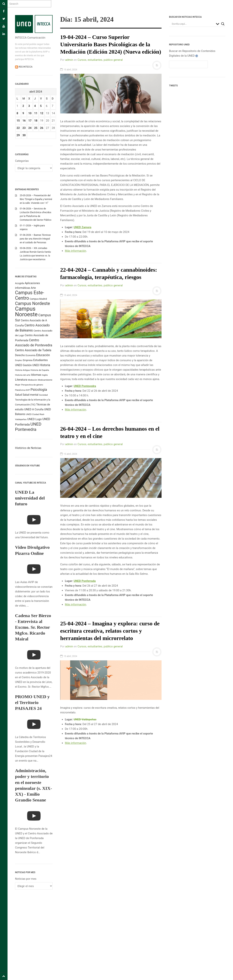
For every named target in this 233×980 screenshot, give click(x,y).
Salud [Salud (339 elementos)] (18, 395)
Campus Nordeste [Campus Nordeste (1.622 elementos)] (33, 304)
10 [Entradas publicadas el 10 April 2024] (30, 113)
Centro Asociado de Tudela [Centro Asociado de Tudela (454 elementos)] (33, 350)
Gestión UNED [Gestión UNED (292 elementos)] (31, 365)
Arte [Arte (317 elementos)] (33, 288)
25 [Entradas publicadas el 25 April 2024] (36, 128)
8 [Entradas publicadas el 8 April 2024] (17, 113)
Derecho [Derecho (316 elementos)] (20, 355)
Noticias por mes (26, 879)
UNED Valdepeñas (85, 719)
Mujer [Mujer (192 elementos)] (18, 385)
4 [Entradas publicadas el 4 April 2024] (35, 106)
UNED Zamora (82, 227)
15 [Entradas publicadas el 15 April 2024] (18, 121)
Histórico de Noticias (28, 448)
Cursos (82, 60)
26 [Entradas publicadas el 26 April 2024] (42, 128)
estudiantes (95, 60)
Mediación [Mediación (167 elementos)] (32, 380)
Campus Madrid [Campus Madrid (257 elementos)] (38, 299)
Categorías (22, 161)
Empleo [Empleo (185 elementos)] (19, 360)
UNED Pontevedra (85, 386)
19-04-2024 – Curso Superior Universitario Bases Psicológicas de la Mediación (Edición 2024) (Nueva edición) (111, 44)
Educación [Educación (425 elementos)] (43, 355)
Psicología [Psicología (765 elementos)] (39, 390)
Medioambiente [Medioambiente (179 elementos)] (45, 380)
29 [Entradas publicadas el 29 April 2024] (18, 135)
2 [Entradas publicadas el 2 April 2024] (23, 106)
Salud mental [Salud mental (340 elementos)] (30, 395)
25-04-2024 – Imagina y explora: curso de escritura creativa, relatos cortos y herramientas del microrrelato (110, 631)
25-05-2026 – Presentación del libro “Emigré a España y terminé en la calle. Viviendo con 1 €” (36, 199)
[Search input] (193, 24)
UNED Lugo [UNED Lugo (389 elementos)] (35, 419)
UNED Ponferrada (85, 581)
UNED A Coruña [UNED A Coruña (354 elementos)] (34, 409)
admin (69, 60)
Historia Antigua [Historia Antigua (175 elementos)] (22, 370)
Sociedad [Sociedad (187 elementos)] (43, 395)
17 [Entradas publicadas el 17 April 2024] (30, 121)
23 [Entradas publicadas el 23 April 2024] (24, 128)
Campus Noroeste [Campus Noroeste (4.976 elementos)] (26, 312)
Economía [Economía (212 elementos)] (31, 355)
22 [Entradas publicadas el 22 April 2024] (18, 128)
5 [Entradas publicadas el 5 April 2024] (41, 106)
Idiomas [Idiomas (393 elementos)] (36, 375)
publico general (113, 60)
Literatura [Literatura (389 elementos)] (21, 380)
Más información (76, 251)
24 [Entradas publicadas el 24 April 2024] (30, 128)
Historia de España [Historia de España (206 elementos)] (40, 370)
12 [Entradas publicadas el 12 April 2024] (42, 113)
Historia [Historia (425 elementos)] (45, 365)
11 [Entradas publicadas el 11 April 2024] (36, 113)
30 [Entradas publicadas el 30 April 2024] (24, 135)
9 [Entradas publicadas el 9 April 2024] (23, 113)
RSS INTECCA (25, 67)
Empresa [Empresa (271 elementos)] (28, 360)
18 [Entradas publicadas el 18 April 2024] (36, 121)
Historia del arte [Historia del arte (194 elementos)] (23, 375)
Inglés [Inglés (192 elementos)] (45, 375)
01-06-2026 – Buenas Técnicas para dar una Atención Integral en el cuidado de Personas (35, 239)
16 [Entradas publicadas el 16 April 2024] (24, 121)
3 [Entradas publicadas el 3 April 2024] (29, 106)
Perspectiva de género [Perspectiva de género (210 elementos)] (32, 385)
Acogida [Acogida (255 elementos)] (19, 283)
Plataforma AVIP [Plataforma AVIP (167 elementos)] (22, 390)
